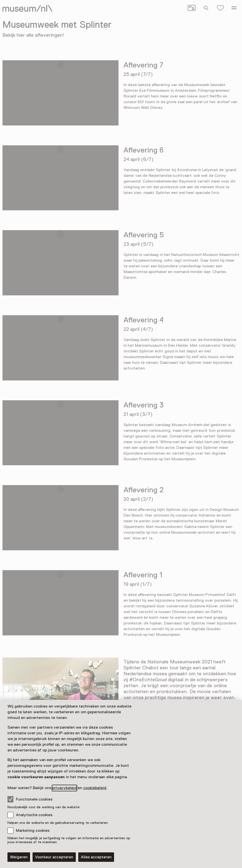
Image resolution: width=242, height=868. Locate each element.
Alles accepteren (96, 857)
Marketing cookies (33, 831)
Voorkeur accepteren (54, 857)
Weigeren (19, 857)
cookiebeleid (95, 788)
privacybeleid (64, 788)
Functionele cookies (30, 799)
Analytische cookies (34, 815)
